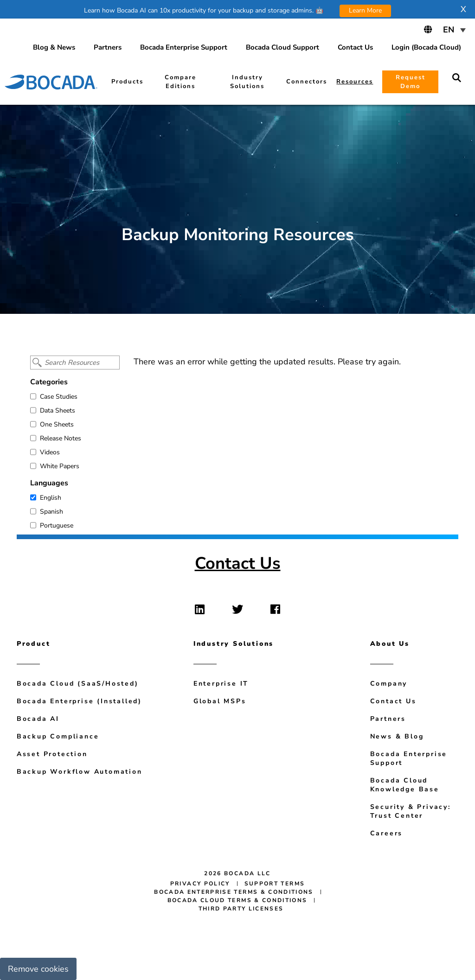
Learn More (365, 10)
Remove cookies (38, 969)
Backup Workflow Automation (80, 772)
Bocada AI (38, 719)
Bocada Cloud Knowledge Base (405, 785)
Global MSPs (220, 701)
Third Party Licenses (241, 909)
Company (389, 684)
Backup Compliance (58, 736)
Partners (388, 719)
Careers (387, 833)
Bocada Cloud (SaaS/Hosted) (78, 684)
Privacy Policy (200, 884)
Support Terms (275, 884)
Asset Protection (52, 754)
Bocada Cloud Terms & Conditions (237, 900)
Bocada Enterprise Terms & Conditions (234, 892)
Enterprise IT (221, 684)
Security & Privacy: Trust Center (411, 811)
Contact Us (238, 563)
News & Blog (397, 736)
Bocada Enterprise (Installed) (79, 701)
